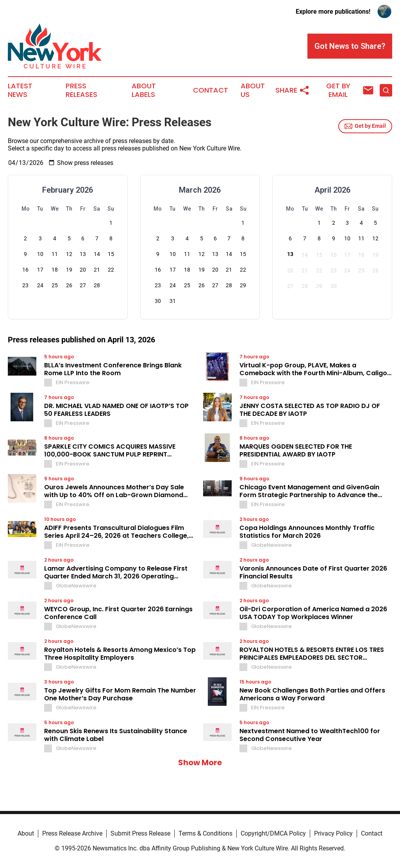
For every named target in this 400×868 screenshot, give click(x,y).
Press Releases (81, 90)
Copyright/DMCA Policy (273, 833)
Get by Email (365, 126)
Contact (211, 90)
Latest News (20, 90)
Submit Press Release (140, 833)
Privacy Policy (333, 833)
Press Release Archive (72, 833)
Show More (200, 762)
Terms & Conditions (205, 833)
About (26, 833)
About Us (253, 90)
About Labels (144, 90)
